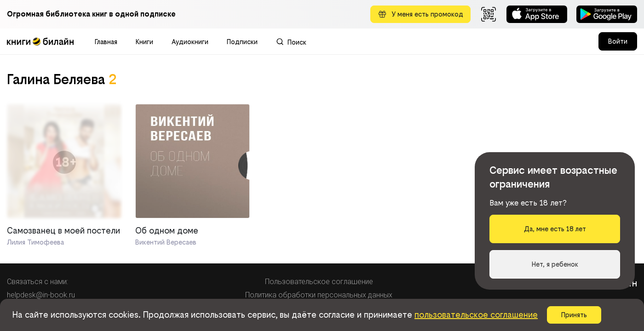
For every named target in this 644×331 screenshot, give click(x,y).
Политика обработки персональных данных (319, 295)
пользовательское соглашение (476, 315)
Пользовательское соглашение (319, 282)
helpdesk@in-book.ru (41, 295)
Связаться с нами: (37, 282)
